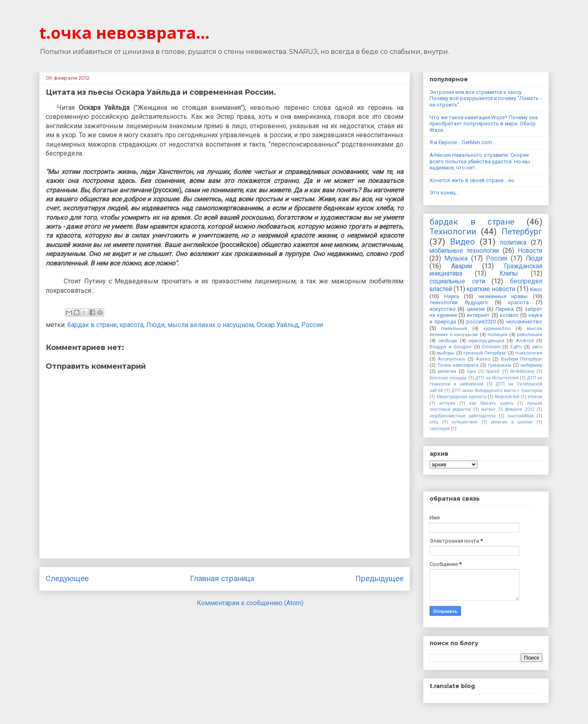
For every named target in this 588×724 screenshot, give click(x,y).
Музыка (456, 258)
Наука (452, 296)
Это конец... (444, 193)
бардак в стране (92, 325)
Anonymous (451, 359)
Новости (530, 251)
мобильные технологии (464, 251)
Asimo (483, 359)
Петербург (522, 232)
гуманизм (500, 365)
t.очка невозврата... (124, 32)
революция (530, 334)
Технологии (453, 232)
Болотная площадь (448, 378)
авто (537, 347)
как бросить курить (491, 403)
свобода (448, 341)
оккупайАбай (521, 416)
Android (525, 341)
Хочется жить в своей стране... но (472, 180)
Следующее (67, 578)
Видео (462, 242)
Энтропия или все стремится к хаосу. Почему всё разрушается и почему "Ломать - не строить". (486, 98)
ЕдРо (516, 347)
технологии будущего (459, 302)
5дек (471, 371)
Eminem (491, 347)
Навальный (454, 328)
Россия (312, 325)
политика (513, 243)
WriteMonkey (522, 371)
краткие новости (491, 289)
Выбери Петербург (522, 359)
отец (434, 422)
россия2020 (481, 322)
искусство (443, 309)
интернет (478, 315)
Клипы (509, 274)
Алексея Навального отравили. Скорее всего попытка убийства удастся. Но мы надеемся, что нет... (480, 161)
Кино (536, 289)
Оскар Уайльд (277, 325)
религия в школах (512, 422)
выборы (446, 353)
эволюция (440, 429)
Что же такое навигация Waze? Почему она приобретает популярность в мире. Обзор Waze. (484, 124)
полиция (498, 334)
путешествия (464, 422)
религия (447, 371)
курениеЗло (497, 328)
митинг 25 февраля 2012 (508, 409)
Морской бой (507, 397)
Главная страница (222, 578)
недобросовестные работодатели (463, 416)
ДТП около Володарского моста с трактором (497, 391)
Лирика (504, 309)
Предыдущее (379, 578)
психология (529, 353)
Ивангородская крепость (461, 397)
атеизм (535, 397)
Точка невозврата (458, 365)
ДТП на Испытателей (497, 378)
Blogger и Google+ (451, 347)
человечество (524, 322)
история (447, 403)
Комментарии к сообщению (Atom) (250, 603)
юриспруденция (486, 341)
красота (131, 325)
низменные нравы (503, 296)
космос (509, 315)
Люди (155, 325)
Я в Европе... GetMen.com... (463, 142)
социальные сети (457, 281)
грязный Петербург (485, 353)
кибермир (531, 365)
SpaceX (493, 371)
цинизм (476, 309)
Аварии (462, 266)
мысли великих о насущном (210, 325)
